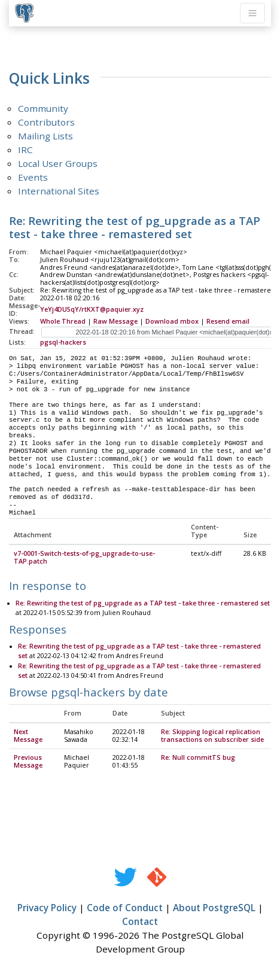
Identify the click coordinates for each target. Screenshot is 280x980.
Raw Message (115, 321)
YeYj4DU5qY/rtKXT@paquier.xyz (92, 309)
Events (33, 177)
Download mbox (172, 321)
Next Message (28, 736)
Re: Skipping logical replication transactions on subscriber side (212, 736)
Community (43, 108)
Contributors (46, 122)
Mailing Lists (45, 136)
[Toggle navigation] (252, 13)
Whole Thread (63, 321)
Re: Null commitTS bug (198, 758)
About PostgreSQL (214, 908)
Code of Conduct (125, 908)
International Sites (59, 191)
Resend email (228, 321)
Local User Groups (58, 163)
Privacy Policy (47, 908)
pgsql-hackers (63, 342)
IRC (25, 150)
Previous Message (28, 762)
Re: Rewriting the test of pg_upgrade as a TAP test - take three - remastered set (143, 604)
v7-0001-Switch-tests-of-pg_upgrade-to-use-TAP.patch (84, 558)
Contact (140, 922)
